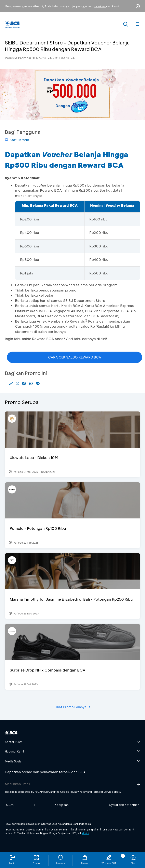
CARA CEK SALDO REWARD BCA (75, 357)
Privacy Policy (78, 792)
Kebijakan (62, 805)
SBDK (10, 805)
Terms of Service (103, 792)
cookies (100, 6)
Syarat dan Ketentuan (124, 805)
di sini (86, 833)
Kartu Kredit (17, 140)
